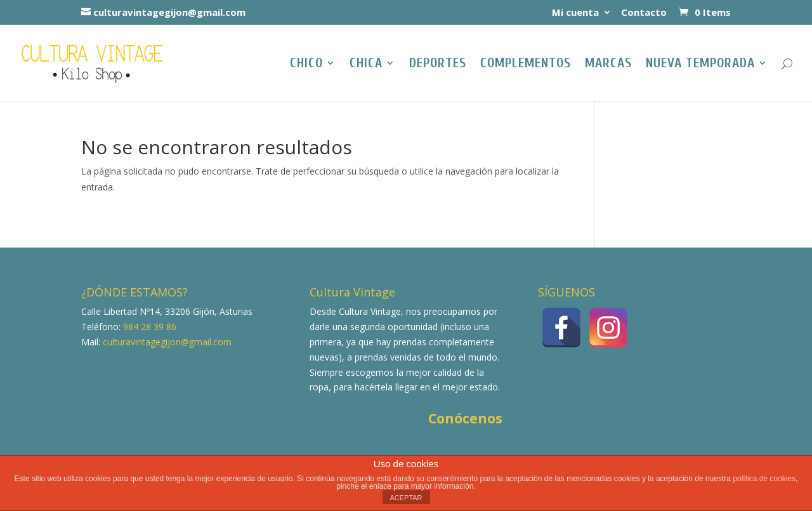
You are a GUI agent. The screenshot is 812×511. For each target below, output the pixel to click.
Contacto (644, 13)
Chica (366, 64)
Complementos (526, 64)
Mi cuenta (575, 13)
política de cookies (764, 479)
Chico (306, 64)
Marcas (608, 64)
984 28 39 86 (148, 327)
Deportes (438, 64)
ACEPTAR (406, 498)
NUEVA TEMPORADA (700, 64)
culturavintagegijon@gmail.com (166, 342)
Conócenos (465, 418)
